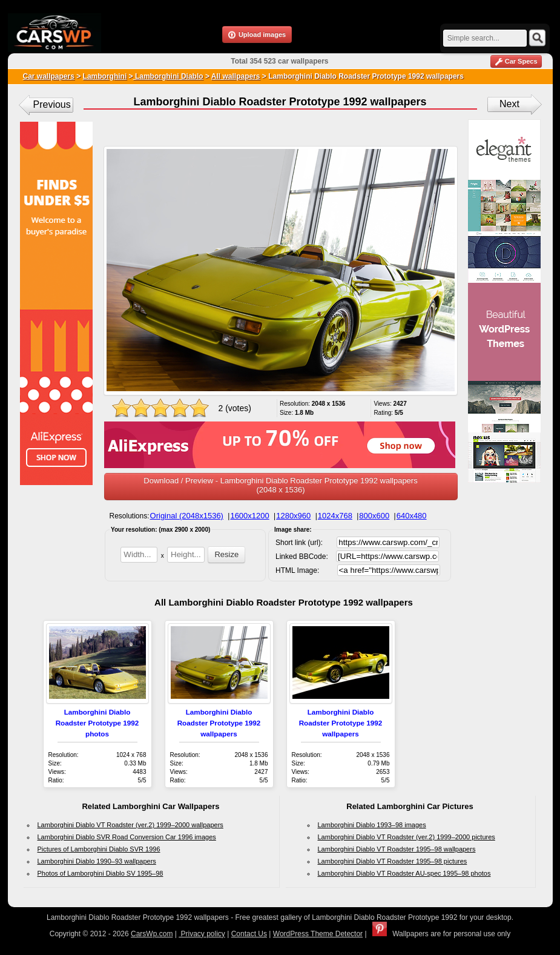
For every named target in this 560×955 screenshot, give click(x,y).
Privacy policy (202, 934)
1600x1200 (249, 516)
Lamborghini (105, 76)
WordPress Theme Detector (318, 934)
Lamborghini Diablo (168, 76)
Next (509, 104)
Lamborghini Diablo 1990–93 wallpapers (97, 861)
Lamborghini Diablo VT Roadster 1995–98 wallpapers (397, 849)
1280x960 (293, 516)
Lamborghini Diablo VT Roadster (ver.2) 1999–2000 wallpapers (130, 825)
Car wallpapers (49, 76)
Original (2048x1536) (187, 516)
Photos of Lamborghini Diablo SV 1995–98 (100, 873)
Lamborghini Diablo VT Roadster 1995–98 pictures (393, 861)
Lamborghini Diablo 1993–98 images (372, 825)
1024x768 (335, 516)
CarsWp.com (152, 934)
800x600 (374, 516)
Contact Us (249, 934)
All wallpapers (236, 76)
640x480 (412, 516)
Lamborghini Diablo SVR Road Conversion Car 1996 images (127, 837)
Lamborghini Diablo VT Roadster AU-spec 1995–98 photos (404, 873)
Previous (52, 104)
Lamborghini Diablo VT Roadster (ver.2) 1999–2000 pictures (407, 837)
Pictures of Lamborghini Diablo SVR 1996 (99, 849)
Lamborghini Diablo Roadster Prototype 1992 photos (97, 723)
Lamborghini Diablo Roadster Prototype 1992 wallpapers (219, 723)
